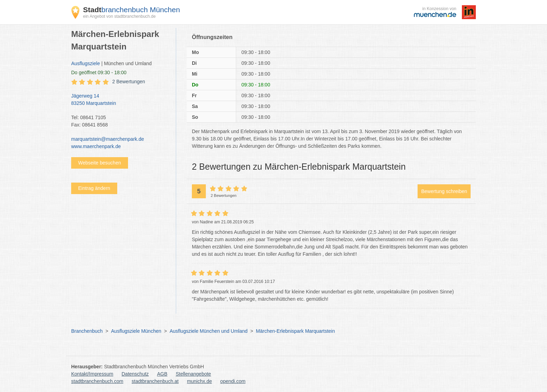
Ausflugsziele (86, 63)
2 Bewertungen (129, 82)
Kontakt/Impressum (92, 374)
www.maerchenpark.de (96, 146)
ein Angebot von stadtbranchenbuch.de (119, 16)
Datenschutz (135, 374)
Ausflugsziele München (136, 331)
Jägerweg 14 (120, 100)
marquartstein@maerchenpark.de (108, 139)
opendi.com (233, 381)
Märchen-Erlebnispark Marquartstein (295, 331)
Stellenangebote (193, 374)
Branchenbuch (87, 331)
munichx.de (200, 381)
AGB (162, 374)
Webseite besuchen (100, 163)
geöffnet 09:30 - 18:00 (99, 72)
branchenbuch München (132, 10)
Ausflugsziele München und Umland (208, 331)
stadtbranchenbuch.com (97, 381)
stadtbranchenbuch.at (155, 381)
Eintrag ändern (94, 188)
